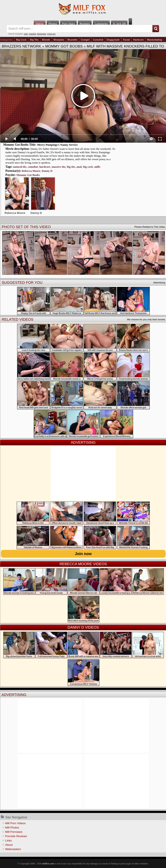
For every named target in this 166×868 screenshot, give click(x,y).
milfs (97, 167)
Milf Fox (83, 9)
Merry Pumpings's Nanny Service (57, 145)
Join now (83, 554)
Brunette (73, 40)
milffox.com (48, 863)
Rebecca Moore (31, 171)
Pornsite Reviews (16, 836)
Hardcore (138, 40)
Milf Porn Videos (15, 823)
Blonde (46, 40)
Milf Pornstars (14, 832)
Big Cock (21, 40)
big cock (88, 167)
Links (8, 840)
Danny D (47, 171)
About (9, 845)
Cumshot (98, 40)
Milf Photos (12, 828)
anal (26, 34)
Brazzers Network (21, 46)
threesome (42, 34)
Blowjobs (59, 40)
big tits (71, 167)
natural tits (20, 167)
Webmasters (13, 849)
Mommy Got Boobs (64, 46)
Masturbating (155, 40)
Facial (126, 40)
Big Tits (34, 40)
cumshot (32, 34)
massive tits (59, 167)
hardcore (45, 167)
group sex (51, 34)
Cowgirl (85, 40)
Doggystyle (113, 40)
